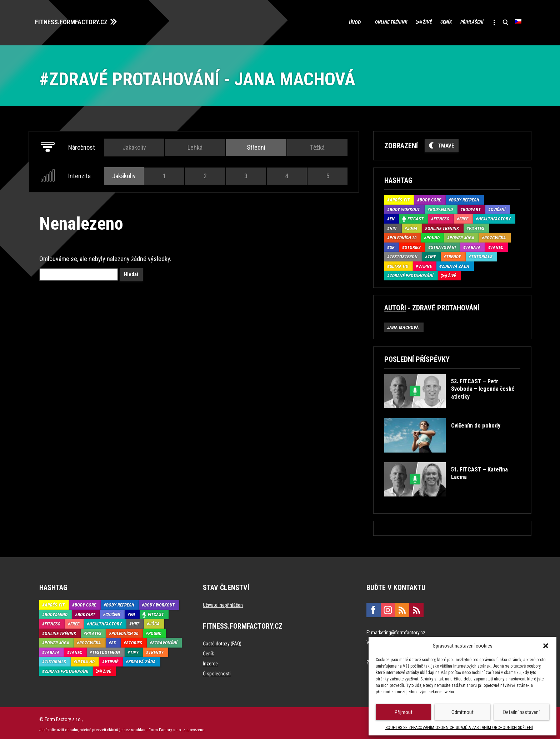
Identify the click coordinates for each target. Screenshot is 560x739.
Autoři (395, 305)
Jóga (412, 226)
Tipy (432, 254)
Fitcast (416, 217)
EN (392, 217)
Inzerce (210, 661)
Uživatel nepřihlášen (223, 603)
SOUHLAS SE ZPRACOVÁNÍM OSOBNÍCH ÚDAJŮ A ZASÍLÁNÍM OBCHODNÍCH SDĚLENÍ (459, 728)
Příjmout (404, 712)
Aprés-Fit (400, 198)
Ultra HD (399, 264)
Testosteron (404, 254)
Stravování (443, 245)
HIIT (393, 226)
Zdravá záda (456, 264)
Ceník (427, 21)
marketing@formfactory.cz (398, 630)
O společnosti (217, 671)
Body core (430, 198)
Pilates (477, 226)
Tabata (473, 245)
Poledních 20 (403, 236)
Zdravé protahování (411, 273)
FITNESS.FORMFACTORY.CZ (79, 21)
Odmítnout (462, 712)
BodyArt (472, 207)
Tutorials (482, 254)
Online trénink (357, 21)
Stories (413, 245)
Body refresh (465, 198)
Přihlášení (461, 21)
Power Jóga (462, 236)
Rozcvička (495, 236)
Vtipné (425, 264)
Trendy (454, 254)
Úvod (319, 21)
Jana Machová (403, 325)
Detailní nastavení (521, 712)
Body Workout (405, 207)
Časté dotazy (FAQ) (222, 641)
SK (392, 245)
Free (464, 217)
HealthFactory (494, 217)
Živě (401, 21)
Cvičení (498, 207)
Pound (433, 236)
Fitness (441, 217)
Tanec (497, 245)
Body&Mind (441, 207)
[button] (546, 646)
